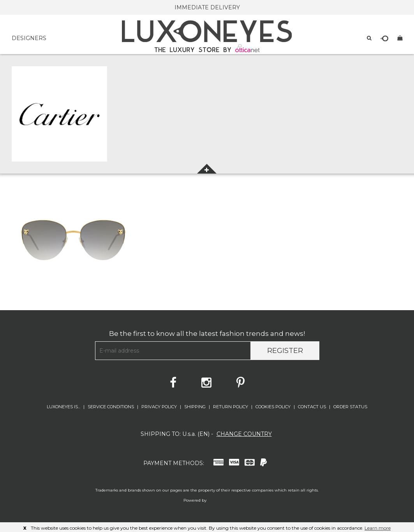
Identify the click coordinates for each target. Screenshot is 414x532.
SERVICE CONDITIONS (111, 407)
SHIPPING (196, 407)
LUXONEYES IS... (64, 407)
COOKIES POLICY (274, 407)
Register (285, 351)
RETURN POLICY (231, 407)
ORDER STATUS (350, 407)
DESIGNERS (29, 38)
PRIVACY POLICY (160, 407)
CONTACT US (313, 407)
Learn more (378, 528)
